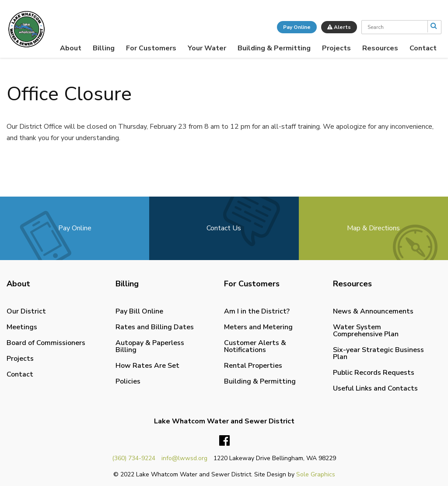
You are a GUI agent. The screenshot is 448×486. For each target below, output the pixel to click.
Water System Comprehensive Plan (366, 331)
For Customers (151, 48)
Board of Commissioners (46, 343)
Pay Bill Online (139, 311)
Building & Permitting (274, 48)
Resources (380, 48)
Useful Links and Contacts (375, 388)
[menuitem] (71, 48)
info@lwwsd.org (184, 458)
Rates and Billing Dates (155, 327)
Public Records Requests (374, 373)
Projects (336, 48)
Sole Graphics (316, 474)
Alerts (339, 27)
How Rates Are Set (147, 366)
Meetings (22, 327)
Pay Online (297, 27)
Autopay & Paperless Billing (150, 346)
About (71, 48)
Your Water (207, 48)
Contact (423, 48)
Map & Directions (373, 228)
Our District (26, 311)
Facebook (224, 441)
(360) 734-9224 (134, 458)
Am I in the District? (257, 311)
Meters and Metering (258, 327)
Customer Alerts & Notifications (255, 346)
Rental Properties (253, 366)
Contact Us (224, 228)
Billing (104, 48)
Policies (128, 381)
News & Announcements (373, 311)
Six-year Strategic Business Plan (378, 353)
